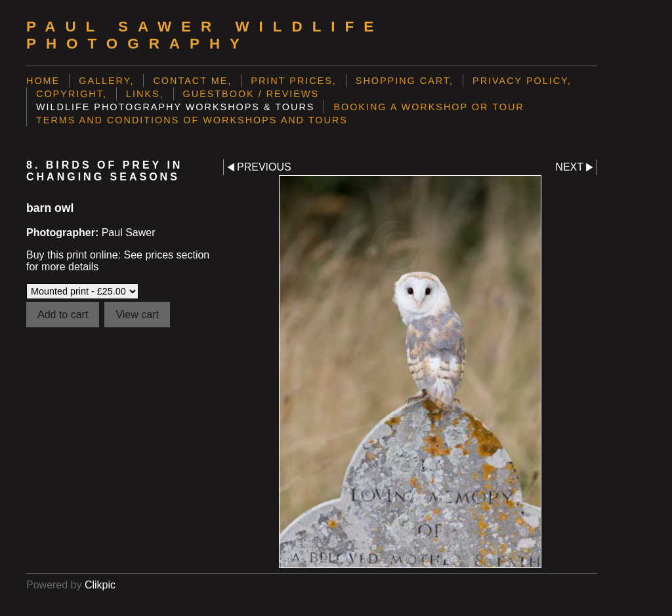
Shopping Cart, (405, 81)
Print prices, (294, 81)
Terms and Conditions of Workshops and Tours (192, 120)
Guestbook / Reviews (251, 94)
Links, (145, 94)
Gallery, (106, 81)
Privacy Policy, (522, 81)
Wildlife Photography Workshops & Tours (175, 107)
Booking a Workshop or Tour (429, 107)
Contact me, (192, 81)
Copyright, (72, 94)
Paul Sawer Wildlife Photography (205, 35)
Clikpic (100, 585)
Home (43, 81)
